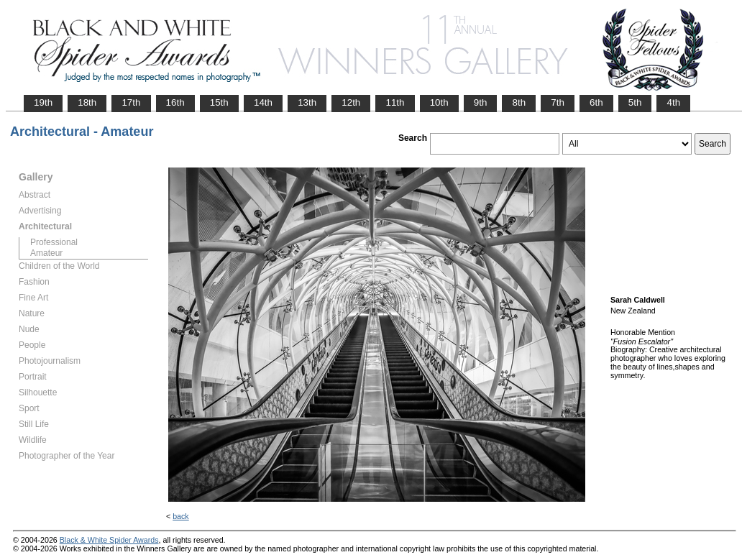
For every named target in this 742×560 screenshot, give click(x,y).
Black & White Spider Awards (109, 540)
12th (351, 102)
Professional (54, 242)
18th (87, 102)
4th (673, 102)
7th (558, 102)
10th (439, 102)
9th (481, 102)
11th (395, 102)
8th (519, 102)
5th (635, 102)
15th (219, 102)
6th (596, 102)
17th (131, 102)
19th (43, 102)
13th (307, 102)
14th (263, 102)
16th (175, 102)
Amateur (46, 253)
